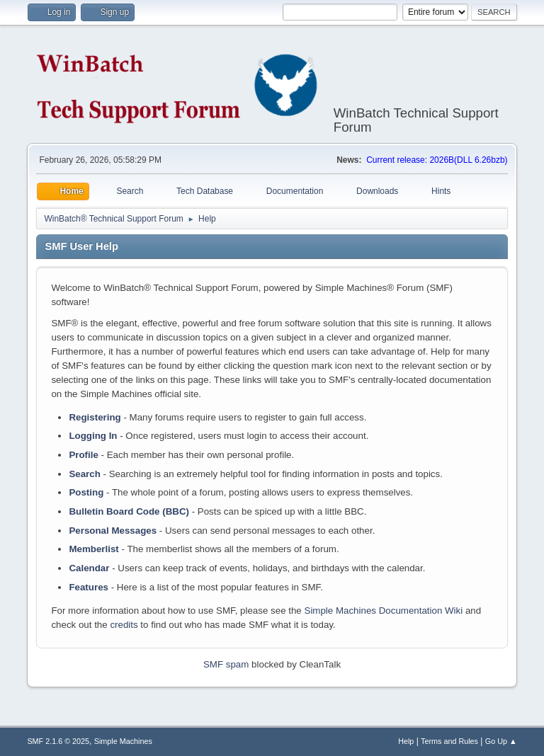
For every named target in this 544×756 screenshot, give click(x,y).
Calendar (89, 568)
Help (406, 741)
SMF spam (226, 664)
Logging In (93, 436)
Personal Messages (113, 531)
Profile (83, 455)
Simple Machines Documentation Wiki (384, 611)
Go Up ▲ (501, 741)
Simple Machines (123, 741)
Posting (86, 492)
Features (89, 587)
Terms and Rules (449, 741)
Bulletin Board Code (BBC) (129, 511)
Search (84, 474)
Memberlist (93, 549)
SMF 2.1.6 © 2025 (58, 741)
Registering (95, 417)
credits (124, 625)
